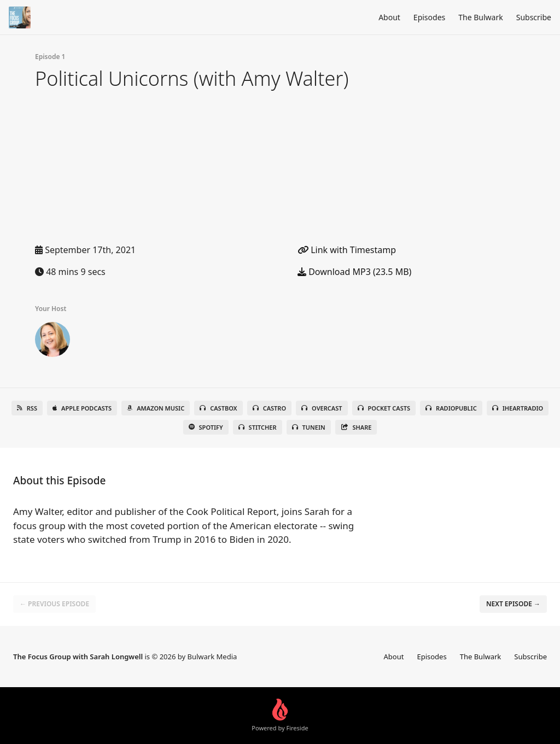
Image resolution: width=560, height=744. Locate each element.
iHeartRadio (518, 408)
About (389, 17)
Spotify (206, 427)
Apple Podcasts (82, 408)
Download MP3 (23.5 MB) (354, 272)
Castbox (218, 408)
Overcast (322, 408)
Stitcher (258, 427)
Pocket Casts (384, 408)
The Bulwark (480, 17)
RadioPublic (451, 408)
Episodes (429, 17)
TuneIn (309, 427)
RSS (27, 408)
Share (356, 427)
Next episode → (513, 604)
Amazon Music (156, 408)
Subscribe (534, 17)
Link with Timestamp (347, 250)
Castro (269, 408)
